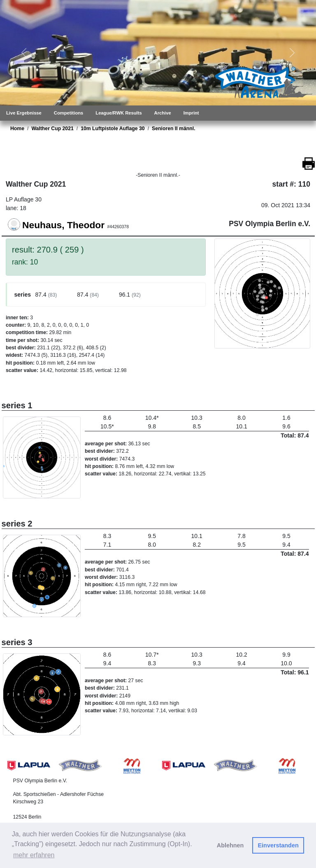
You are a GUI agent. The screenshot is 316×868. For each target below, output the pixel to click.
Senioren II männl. (174, 129)
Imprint (191, 113)
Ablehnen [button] (230, 845)
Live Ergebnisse (24, 113)
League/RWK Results (118, 113)
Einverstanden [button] (278, 845)
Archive (163, 113)
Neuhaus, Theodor (63, 225)
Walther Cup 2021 (52, 129)
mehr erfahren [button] (34, 855)
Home (17, 129)
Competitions (69, 113)
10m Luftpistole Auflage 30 (113, 129)
